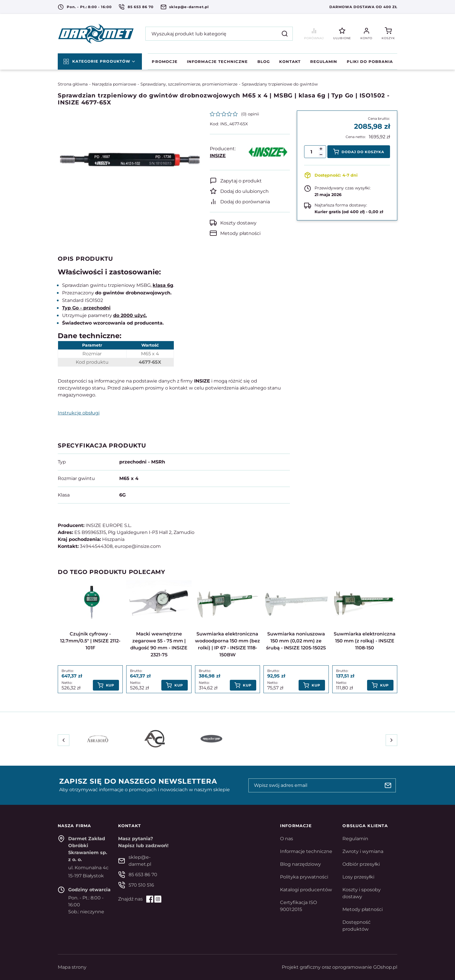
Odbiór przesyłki (361, 864)
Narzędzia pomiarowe (114, 84)
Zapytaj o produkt (241, 181)
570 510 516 (141, 885)
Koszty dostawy (238, 223)
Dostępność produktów (356, 926)
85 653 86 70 (141, 7)
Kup (110, 685)
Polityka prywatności (304, 877)
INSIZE (218, 156)
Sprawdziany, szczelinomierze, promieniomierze (189, 84)
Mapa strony (72, 967)
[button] (321, 155)
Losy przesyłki (358, 877)
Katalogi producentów (306, 890)
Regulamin (324, 61)
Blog (264, 61)
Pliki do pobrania (370, 61)
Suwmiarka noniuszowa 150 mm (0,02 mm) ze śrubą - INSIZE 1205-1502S (296, 641)
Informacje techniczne (217, 61)
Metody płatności (240, 233)
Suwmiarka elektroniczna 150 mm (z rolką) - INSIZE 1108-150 (365, 641)
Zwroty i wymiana (363, 851)
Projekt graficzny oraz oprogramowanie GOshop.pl (340, 967)
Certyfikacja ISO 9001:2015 (298, 906)
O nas (287, 839)
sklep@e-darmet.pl (189, 7)
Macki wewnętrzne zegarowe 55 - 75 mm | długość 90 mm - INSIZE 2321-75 (159, 644)
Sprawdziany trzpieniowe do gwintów (280, 84)
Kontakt (290, 61)
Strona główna (73, 84)
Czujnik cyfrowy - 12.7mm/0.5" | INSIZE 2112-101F (90, 641)
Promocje (165, 61)
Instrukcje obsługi (79, 413)
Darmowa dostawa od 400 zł (363, 7)
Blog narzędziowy (300, 864)
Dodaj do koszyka (363, 152)
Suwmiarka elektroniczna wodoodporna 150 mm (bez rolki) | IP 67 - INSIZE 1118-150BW (228, 644)
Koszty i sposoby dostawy (362, 893)
